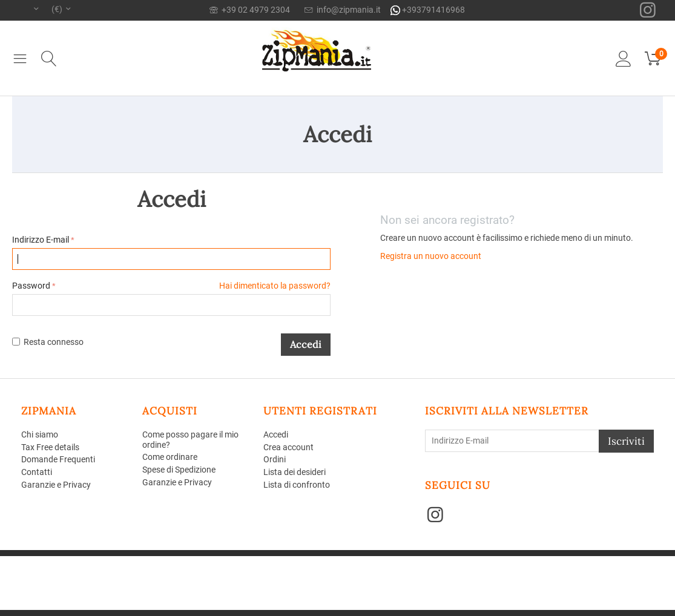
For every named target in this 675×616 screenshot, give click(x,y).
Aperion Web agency (113, 570)
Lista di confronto (297, 485)
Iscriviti (626, 441)
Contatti (37, 472)
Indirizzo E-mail (41, 240)
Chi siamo (40, 434)
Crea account (288, 447)
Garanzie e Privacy (56, 485)
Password (31, 286)
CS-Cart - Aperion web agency (195, 561)
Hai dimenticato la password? (275, 286)
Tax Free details (50, 447)
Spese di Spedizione (179, 470)
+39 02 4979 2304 (250, 10)
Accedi (306, 344)
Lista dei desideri (295, 472)
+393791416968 (428, 10)
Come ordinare (170, 457)
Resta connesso (48, 342)
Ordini (275, 459)
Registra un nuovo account (431, 256)
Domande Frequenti (58, 459)
